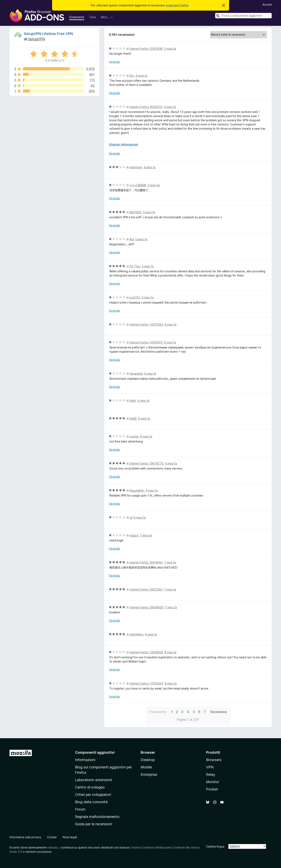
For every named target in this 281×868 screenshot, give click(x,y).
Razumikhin (137, 490)
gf (131, 517)
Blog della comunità (91, 802)
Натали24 (136, 374)
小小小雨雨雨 (138, 185)
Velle (133, 401)
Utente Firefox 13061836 (146, 49)
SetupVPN (36, 39)
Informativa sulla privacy (25, 837)
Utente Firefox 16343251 (146, 107)
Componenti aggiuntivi (95, 752)
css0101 (135, 297)
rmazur (134, 535)
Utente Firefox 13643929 (146, 652)
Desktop (148, 760)
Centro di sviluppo (90, 787)
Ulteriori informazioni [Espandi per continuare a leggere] (123, 144)
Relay (211, 774)
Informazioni (85, 760)
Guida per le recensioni (94, 824)
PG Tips (135, 266)
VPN (210, 767)
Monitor (213, 782)
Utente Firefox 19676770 (146, 463)
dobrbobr (136, 167)
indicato (53, 847)
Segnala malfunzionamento (97, 817)
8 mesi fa (151, 634)
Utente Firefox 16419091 (146, 562)
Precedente (158, 712)
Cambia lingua (215, 846)
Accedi (267, 4)
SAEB (133, 418)
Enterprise (149, 774)
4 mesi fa (141, 76)
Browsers (214, 760)
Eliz (132, 76)
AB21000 (135, 212)
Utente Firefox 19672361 (146, 589)
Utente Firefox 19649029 (146, 607)
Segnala (114, 62)
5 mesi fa (149, 212)
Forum (80, 809)
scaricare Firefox (177, 5)
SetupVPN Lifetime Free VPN (48, 34)
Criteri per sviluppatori (93, 795)
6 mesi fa (148, 297)
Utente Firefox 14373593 (146, 324)
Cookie (52, 837)
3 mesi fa (170, 49)
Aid (132, 239)
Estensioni (77, 17)
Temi (92, 17)
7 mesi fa (146, 535)
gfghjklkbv (136, 634)
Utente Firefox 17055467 (146, 683)
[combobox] (243, 16)
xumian (134, 436)
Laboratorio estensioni (93, 780)
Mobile (146, 767)
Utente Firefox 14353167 (146, 342)
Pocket (212, 789)
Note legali (70, 837)
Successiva (219, 712)
